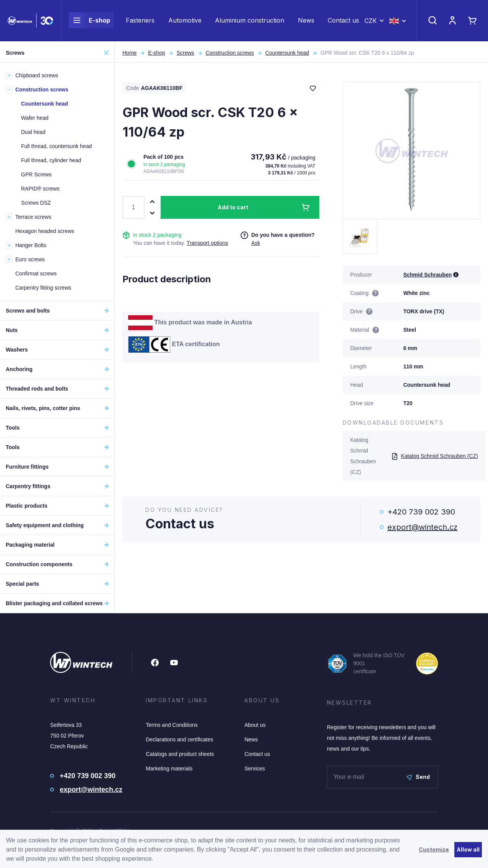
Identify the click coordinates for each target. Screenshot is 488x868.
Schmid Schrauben (427, 275)
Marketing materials (169, 769)
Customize (434, 849)
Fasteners (140, 21)
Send (418, 777)
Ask (256, 243)
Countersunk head (287, 53)
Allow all (468, 849)
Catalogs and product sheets (180, 754)
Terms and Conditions (172, 725)
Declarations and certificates (179, 739)
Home (129, 53)
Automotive (185, 21)
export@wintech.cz (422, 527)
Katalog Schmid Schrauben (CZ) (435, 456)
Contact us (343, 21)
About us (255, 725)
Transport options (207, 243)
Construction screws (230, 53)
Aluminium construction (250, 21)
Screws (185, 53)
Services (255, 769)
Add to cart (233, 207)
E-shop (89, 21)
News (306, 21)
